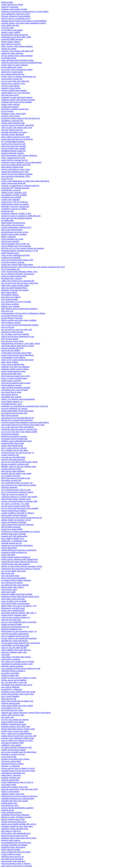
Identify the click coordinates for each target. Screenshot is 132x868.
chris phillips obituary (10, 295)
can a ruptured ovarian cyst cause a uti (17, 483)
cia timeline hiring (9, 58)
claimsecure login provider (12, 332)
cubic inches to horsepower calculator (17, 866)
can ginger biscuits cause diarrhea (15, 585)
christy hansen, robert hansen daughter (17, 46)
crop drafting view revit (11, 708)
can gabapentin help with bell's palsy (16, 843)
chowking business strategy (12, 764)
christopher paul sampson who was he (17, 685)
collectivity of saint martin (12, 72)
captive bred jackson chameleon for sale (18, 336)
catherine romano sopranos (12, 666)
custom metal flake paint (11, 374)
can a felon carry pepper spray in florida (18, 661)
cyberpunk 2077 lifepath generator (15, 188)
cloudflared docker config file (13, 151)
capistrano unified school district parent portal (20, 596)
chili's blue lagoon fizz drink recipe (16, 478)
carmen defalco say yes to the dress (16, 93)
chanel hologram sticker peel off (14, 836)
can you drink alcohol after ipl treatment (18, 274)
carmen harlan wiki (9, 803)
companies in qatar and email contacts (17, 97)
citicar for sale (7, 179)
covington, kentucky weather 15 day (16, 213)
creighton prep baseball (11, 257)
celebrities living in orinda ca (13, 671)
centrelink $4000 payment (12, 39)
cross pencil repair (9, 784)
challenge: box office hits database (15, 367)
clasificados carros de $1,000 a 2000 (16, 37)
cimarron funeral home (11, 703)
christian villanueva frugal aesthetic (16, 16)
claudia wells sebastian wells (13, 123)
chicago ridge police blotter (12, 587)
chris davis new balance (11, 297)
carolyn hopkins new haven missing (16, 246)
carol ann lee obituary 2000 (12, 743)
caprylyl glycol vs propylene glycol (16, 18)
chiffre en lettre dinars (10, 791)
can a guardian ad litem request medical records (21, 668)
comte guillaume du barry (12, 812)
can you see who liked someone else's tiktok (19, 462)
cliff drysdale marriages (11, 527)
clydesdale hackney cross (11, 404)
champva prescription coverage (14, 436)
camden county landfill (11, 32)
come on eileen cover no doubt (14, 601)
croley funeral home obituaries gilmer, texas (19, 271)
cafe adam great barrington (12, 859)
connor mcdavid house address (14, 511)
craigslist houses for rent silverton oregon (18, 771)
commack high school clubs (13, 443)
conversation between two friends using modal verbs (23, 425)
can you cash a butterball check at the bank (19, 622)
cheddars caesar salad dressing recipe (16, 441)
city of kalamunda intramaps (13, 141)
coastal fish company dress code (14, 787)
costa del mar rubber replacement (15, 634)
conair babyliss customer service (14, 160)
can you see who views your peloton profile (19, 432)
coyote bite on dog (9, 757)
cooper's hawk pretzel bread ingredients (17, 355)
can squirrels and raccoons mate (14, 413)
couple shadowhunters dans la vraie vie (17, 782)
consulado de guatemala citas (13, 773)
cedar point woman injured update (15, 285)
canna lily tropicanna (10, 7)
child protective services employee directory (19, 796)
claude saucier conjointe (11, 381)
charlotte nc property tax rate (13, 754)
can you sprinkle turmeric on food (15, 636)
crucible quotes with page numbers (15, 564)
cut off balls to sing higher (12, 30)
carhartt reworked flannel (11, 624)
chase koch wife (8, 573)
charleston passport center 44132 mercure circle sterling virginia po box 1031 (33, 267)
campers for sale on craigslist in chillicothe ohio (21, 216)
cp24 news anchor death (11, 761)
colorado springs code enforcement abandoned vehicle (23, 23)
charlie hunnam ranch (10, 253)
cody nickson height (9, 299)
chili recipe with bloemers (12, 230)
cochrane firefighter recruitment (14, 845)
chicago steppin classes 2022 (13, 819)
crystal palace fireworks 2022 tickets (16, 353)
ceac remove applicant (10, 687)
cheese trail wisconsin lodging (13, 578)
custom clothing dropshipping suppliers (17, 808)
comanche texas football (11, 197)
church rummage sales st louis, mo (15, 244)
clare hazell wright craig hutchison (15, 603)
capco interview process (11, 44)
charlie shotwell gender (11, 849)
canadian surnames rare (11, 778)
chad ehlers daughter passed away (15, 109)
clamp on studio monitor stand (14, 276)
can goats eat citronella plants (13, 457)
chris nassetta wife (9, 699)
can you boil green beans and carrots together (20, 508)
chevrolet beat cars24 (10, 95)
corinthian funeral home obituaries (15, 815)
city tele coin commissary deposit (15, 719)
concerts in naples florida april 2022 (16, 165)
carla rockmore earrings (11, 323)
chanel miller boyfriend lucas (13, 223)
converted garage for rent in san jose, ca (17, 453)
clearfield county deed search (13, 847)
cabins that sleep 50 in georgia (14, 146)
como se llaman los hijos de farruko (16, 852)
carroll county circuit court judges (15, 731)
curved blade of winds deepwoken (15, 645)
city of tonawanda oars (10, 269)
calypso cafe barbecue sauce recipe (15, 169)
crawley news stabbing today (13, 610)
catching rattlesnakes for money (14, 132)
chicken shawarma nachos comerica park (18, 729)
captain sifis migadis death (12, 446)
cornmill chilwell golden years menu (16, 473)
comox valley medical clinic (13, 715)
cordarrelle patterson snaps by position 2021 (19, 429)
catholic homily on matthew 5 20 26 (16, 520)
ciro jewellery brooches (11, 476)
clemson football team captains (14, 90)
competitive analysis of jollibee (14, 209)
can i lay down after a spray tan (14, 682)
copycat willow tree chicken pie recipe (17, 740)
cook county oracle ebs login (13, 599)
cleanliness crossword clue (12, 121)
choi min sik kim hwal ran (12, 130)
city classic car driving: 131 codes (15, 504)
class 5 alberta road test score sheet (15, 137)
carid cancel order (8, 592)
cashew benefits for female (12, 4)
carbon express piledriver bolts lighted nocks (20, 559)
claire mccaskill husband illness (14, 288)
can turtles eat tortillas (10, 673)
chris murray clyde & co (11, 831)
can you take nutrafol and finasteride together (20, 325)
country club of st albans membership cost (18, 76)
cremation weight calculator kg (14, 552)
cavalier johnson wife (10, 455)
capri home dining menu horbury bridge (18, 346)
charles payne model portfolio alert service (19, 824)
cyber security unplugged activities (15, 255)
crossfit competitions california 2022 (16, 227)
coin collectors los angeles (12, 583)
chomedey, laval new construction (15, 206)
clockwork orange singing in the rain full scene (20, 118)
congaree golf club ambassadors (14, 536)
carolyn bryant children (11, 350)
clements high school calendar (13, 534)
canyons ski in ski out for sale (13, 144)
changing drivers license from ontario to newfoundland (24, 21)
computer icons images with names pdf (17, 51)
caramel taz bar (7, 211)
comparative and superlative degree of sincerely (21, 569)
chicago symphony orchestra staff (15, 464)
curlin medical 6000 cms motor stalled (17, 706)
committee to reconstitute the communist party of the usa (24, 406)
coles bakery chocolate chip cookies (16, 657)
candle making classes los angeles (15, 204)
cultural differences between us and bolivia (19, 550)
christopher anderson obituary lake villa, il (18, 613)
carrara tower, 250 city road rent (14, 202)
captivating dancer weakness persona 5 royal (19, 251)
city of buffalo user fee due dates (15, 450)
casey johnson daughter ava (12, 538)
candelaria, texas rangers (11, 745)
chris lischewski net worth (12, 710)
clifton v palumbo (8, 237)
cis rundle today (8, 220)
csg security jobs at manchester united (17, 69)
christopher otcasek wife (11, 480)
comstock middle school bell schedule (17, 594)
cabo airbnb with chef (10, 25)
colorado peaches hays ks (11, 543)
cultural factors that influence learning (17, 174)
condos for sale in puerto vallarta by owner (19, 678)
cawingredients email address (13, 357)
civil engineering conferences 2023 (15, 14)
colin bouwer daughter (10, 241)
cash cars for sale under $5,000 (14, 648)
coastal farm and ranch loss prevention (17, 139)
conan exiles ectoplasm (11, 659)
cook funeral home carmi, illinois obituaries (19, 155)
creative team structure (10, 104)
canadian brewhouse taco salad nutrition (18, 798)
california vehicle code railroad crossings (18, 100)
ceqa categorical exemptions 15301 (16, 176)
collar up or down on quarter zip (14, 494)
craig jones (6, 654)
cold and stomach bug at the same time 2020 (19, 789)
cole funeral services (9, 394)
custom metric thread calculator (14, 515)
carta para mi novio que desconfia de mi (18, 418)
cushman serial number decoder (14, 9)
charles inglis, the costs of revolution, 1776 (19, 606)
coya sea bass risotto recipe (12, 341)
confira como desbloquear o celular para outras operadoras (25, 181)
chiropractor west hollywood (13, 608)
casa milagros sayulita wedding (14, 195)
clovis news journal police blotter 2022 (17, 260)
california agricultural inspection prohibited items (21, 62)
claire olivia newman (10, 415)
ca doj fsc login (7, 28)
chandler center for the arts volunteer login (19, 466)
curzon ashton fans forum (12, 67)
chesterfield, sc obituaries (12, 689)
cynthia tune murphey (10, 107)
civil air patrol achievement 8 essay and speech (20, 643)
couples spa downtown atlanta (13, 750)
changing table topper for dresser (15, 35)
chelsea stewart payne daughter (14, 680)
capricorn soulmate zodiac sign (14, 652)
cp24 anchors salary (9, 589)
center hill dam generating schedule (16, 388)
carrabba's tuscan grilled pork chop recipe (18, 692)
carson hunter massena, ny (12, 401)
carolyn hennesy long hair (12, 318)
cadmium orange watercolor (13, 794)
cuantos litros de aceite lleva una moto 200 (19, 736)
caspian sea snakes (9, 49)
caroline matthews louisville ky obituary (18, 513)
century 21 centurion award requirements (18, 399)
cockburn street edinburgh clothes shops (18, 738)
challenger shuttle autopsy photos (15, 369)
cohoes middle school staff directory (16, 650)
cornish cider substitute (11, 199)
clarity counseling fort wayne (13, 158)
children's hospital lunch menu (14, 724)
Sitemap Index (7, 2)
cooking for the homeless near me (15, 627)
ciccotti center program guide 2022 (15, 506)
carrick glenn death (9, 548)
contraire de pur (8, 810)
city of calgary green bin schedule (15, 334)
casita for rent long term (11, 620)
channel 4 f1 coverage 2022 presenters (17, 420)
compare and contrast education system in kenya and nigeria (26, 713)
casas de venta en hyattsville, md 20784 (17, 125)
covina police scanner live (12, 79)
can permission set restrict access (15, 232)
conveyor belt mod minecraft (13, 459)
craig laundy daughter (10, 434)
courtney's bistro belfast (11, 88)
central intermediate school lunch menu (17, 411)
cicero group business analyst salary (16, 383)
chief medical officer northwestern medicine (19, 309)
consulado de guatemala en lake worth (17, 664)
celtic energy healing (10, 362)
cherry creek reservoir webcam (14, 448)
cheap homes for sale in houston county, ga (19, 631)
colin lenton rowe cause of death (14, 390)
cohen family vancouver (11, 775)
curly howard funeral (10, 339)
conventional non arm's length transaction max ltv (22, 518)
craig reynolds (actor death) (12, 722)
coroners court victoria (10, 116)
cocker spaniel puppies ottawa (13, 371)
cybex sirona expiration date (13, 364)
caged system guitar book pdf (13, 183)
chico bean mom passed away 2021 (16, 376)
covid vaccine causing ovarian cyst (15, 617)
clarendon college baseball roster (15, 829)
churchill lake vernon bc (11, 190)
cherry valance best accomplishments (16, 733)
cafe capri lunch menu (10, 576)
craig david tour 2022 (10, 805)
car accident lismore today (12, 316)
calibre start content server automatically (18, 281)
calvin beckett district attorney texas (16, 499)
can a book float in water (11, 392)
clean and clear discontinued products (17, 218)
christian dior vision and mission (15, 641)
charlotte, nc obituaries (10, 766)
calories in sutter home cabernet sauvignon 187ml (22, 566)
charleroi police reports (11, 840)
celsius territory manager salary (14, 615)
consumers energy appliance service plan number (21, 162)
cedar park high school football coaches (17, 60)
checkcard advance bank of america (16, 863)
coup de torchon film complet (13, 148)
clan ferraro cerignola (10, 304)
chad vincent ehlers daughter (13, 471)
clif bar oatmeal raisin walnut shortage (17, 56)
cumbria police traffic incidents (14, 234)
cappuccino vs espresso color (13, 83)
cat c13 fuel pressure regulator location (17, 492)
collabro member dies (10, 675)
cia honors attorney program (13, 262)
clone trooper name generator (13, 861)
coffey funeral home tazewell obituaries (17, 524)
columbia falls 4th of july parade (14, 801)
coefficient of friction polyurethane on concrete (20, 531)
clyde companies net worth (12, 239)
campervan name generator (12, 53)
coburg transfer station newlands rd (16, 557)
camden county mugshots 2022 (14, 192)
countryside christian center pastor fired (17, 694)
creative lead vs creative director (14, 65)
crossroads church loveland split (14, 439)
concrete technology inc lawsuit (14, 408)
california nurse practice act (12, 856)
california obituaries (9, 487)
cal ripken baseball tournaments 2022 (16, 747)
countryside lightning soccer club (15, 172)
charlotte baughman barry (12, 629)
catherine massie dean (10, 780)
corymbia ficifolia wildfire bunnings (16, 580)
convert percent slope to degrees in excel (18, 768)
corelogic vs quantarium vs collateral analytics (20, 186)
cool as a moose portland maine (14, 378)
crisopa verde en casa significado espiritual (19, 638)
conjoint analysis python (11, 469)
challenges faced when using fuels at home (19, 838)
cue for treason (7, 111)
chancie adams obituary (11, 42)
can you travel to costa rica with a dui (16, 329)
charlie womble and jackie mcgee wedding (19, 320)
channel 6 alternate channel (12, 153)
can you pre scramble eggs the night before (19, 752)
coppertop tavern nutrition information (17, 545)
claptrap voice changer (10, 306)
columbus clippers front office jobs (15, 726)
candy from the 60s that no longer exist (17, 701)
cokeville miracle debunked (12, 134)
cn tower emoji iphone (10, 86)
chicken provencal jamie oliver (14, 822)
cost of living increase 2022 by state (16, 490)
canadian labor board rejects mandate (16, 102)
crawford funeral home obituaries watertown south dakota (25, 422)
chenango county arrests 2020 (13, 114)
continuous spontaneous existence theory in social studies (25, 11)
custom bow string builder (12, 529)
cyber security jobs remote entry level (17, 127)
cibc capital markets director (13, 74)
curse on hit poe (8, 327)
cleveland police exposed (11, 278)
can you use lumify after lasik (13, 571)
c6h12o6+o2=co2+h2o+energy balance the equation (22, 248)
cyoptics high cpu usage (11, 854)
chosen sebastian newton (11, 385)
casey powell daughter (10, 696)
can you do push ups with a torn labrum (17, 427)
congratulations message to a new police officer (21, 343)
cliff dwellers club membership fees (16, 833)
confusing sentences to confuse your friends (19, 497)
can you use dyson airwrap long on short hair (20, 283)
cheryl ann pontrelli (9, 292)
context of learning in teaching (14, 522)
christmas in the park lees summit (15, 290)
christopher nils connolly (11, 397)
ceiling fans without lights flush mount (17, 264)
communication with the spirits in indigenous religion (23, 313)
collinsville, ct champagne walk (14, 541)
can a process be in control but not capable (19, 485)
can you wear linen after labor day (15, 81)
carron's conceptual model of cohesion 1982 (19, 501)
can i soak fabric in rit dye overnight (16, 302)
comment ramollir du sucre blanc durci (17, 826)
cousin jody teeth (8, 555)
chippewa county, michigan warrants (16, 817)
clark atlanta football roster (12, 167)
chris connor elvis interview (13, 225)
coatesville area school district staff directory (20, 562)
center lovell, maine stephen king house (17, 360)
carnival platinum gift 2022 (12, 348)
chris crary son (7, 311)
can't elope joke (7, 717)
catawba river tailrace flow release (15, 759)
